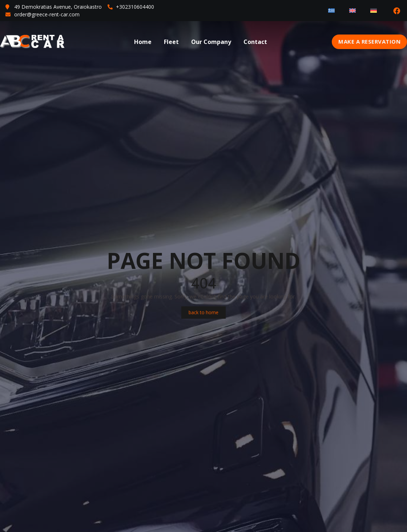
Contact (255, 42)
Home (143, 42)
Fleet (171, 42)
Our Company (211, 42)
